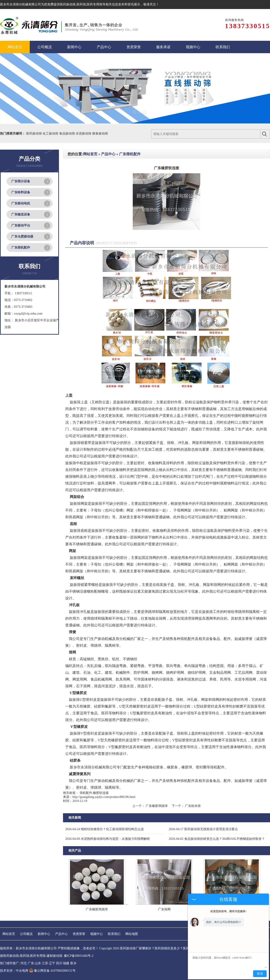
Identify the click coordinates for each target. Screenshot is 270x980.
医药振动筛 (68, 4)
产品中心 (108, 154)
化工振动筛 (51, 134)
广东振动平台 (21, 225)
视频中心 (97, 934)
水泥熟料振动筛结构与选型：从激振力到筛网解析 (108, 839)
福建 (66, 963)
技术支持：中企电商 (14, 971)
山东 (38, 963)
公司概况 (26, 934)
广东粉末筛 (193, 806)
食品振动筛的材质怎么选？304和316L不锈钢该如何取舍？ (217, 839)
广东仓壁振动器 (22, 236)
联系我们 (114, 934)
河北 (24, 963)
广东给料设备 (21, 192)
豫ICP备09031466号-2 (79, 956)
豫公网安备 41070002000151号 (53, 971)
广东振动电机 (21, 203)
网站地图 (132, 934)
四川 (59, 963)
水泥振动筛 (84, 134)
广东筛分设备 (21, 181)
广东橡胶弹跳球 (157, 806)
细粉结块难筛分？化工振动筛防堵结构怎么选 (105, 829)
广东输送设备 (21, 214)
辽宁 (52, 963)
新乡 (73, 963)
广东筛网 (164, 909)
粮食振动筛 (100, 134)
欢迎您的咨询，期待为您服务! (228, 911)
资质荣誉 (79, 934)
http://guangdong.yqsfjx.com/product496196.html (104, 797)
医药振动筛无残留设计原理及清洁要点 (203, 829)
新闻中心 (44, 934)
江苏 (45, 963)
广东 (31, 963)
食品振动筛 (67, 134)
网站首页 (90, 154)
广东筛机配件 (21, 248)
